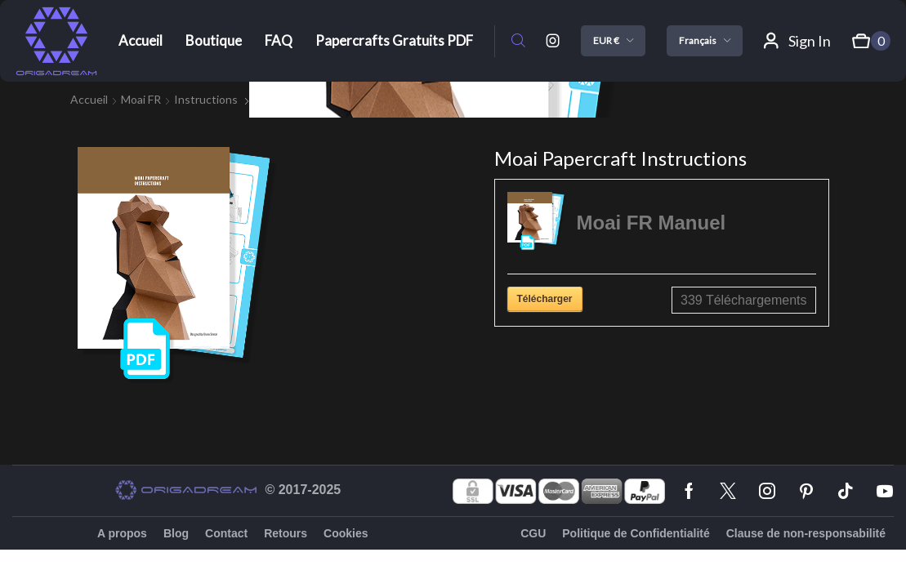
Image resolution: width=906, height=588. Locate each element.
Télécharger (545, 299)
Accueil (89, 99)
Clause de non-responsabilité (806, 533)
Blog (176, 533)
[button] (518, 41)
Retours (286, 533)
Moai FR (141, 99)
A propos (122, 533)
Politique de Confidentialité (636, 533)
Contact (226, 533)
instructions (206, 99)
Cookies (346, 533)
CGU (533, 533)
